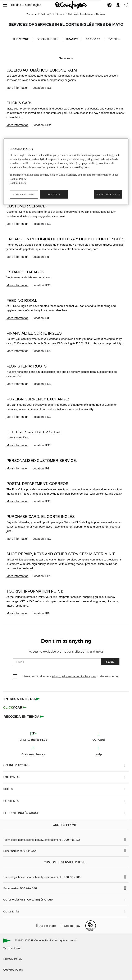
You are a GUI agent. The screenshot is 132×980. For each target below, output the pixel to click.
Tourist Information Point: (35, 591)
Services (93, 39)
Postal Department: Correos (37, 484)
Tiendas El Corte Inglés (26, 5)
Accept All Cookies (108, 194)
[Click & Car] (15, 708)
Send (110, 661)
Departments (48, 39)
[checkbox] (15, 677)
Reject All (54, 194)
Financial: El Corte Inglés (34, 333)
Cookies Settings (24, 194)
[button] (5, 5)
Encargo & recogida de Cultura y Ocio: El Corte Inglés (65, 239)
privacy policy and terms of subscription (74, 676)
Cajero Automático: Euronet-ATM (42, 70)
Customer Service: (26, 206)
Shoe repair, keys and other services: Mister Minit (61, 554)
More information (17, 88)
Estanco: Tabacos (25, 272)
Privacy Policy (13, 959)
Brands (72, 39)
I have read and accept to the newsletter (70, 676)
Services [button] (66, 58)
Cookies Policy (13, 969)
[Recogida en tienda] (24, 716)
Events (114, 39)
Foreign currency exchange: (38, 399)
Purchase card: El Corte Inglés (41, 517)
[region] (66, 172)
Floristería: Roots (27, 366)
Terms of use (12, 948)
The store (21, 39)
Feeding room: (22, 301)
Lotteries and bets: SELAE (34, 432)
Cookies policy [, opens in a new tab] (18, 183)
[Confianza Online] (91, 926)
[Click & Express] (22, 699)
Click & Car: (19, 103)
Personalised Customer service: (42, 461)
